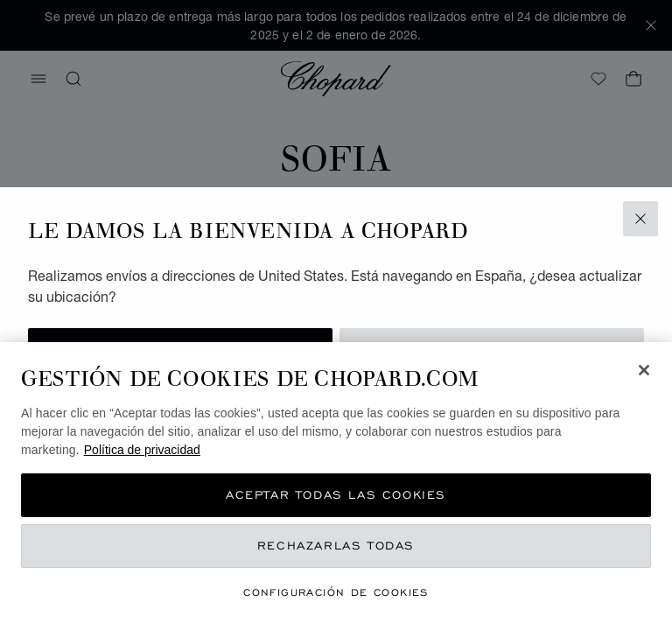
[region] (336, 486)
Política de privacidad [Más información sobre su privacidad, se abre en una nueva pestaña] (142, 450)
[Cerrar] (644, 370)
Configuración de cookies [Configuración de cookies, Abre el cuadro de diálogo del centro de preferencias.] (336, 592)
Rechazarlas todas (336, 546)
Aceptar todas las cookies (336, 495)
